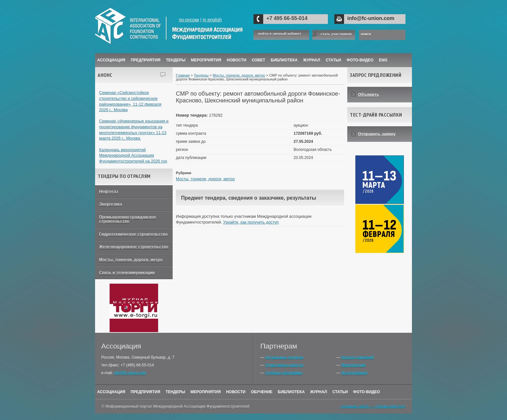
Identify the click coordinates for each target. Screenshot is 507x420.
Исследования (354, 373)
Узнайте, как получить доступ (251, 222)
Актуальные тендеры (284, 357)
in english (212, 20)
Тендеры (176, 60)
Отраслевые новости (284, 365)
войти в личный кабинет (280, 34)
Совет (258, 60)
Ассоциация (111, 60)
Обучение (262, 392)
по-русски (189, 20)
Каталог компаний (357, 357)
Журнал (319, 392)
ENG (383, 60)
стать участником (336, 34)
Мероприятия (206, 60)
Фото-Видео (360, 60)
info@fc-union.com (371, 18)
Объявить (368, 94)
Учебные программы (284, 373)
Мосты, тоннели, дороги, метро (131, 260)
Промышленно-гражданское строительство (128, 219)
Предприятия (146, 60)
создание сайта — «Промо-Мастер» (373, 406)
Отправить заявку (377, 134)
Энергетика (111, 204)
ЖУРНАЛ (312, 60)
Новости (236, 60)
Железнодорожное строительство (134, 247)
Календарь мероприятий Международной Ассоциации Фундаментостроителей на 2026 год (133, 156)
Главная (183, 75)
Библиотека (284, 60)
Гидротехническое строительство (134, 234)
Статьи (333, 60)
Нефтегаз (109, 192)
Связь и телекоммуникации (127, 273)
